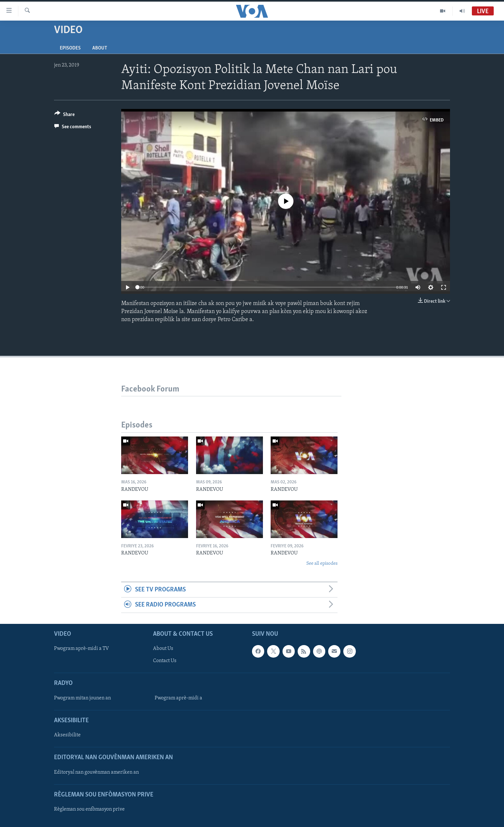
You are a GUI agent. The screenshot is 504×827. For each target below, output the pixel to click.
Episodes (70, 48)
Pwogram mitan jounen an (82, 698)
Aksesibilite (67, 735)
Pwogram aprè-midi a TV (81, 649)
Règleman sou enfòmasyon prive (89, 809)
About (100, 48)
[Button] (64, 116)
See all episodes (322, 564)
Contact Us (165, 661)
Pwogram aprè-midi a (178, 698)
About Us (163, 649)
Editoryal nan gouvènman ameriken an (96, 772)
